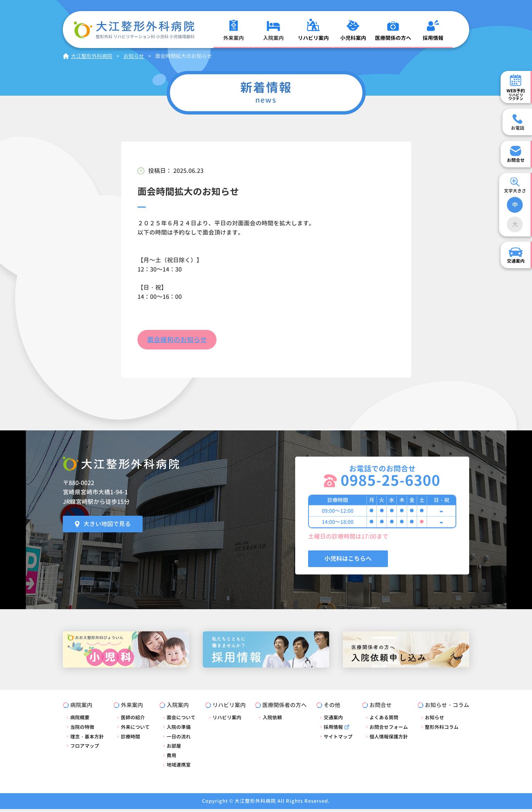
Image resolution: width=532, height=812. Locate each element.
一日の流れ (179, 739)
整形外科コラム (442, 730)
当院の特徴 (82, 730)
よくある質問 (384, 720)
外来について (135, 730)
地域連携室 (179, 768)
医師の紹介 (133, 720)
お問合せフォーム (389, 730)
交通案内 (333, 720)
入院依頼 (272, 720)
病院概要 (80, 720)
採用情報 (333, 730)
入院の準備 (179, 730)
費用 (171, 758)
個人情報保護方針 (389, 739)
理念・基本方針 (87, 739)
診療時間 (130, 739)
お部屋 (174, 749)
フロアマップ (85, 749)
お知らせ (434, 720)
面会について (181, 720)
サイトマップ (338, 739)
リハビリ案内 (227, 720)
